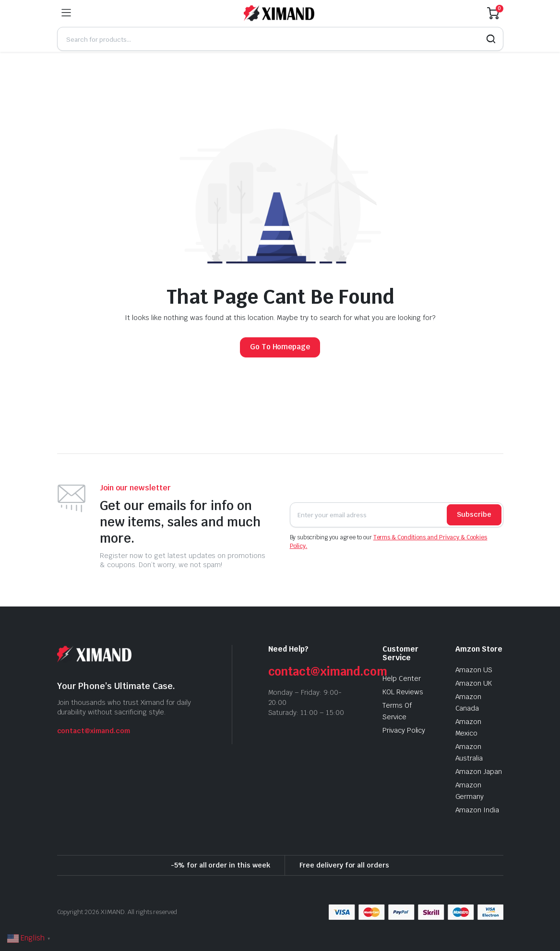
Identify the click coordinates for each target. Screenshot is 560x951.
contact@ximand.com (94, 731)
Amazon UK (474, 683)
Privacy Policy (404, 730)
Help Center (402, 678)
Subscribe (474, 514)
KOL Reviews (403, 692)
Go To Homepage (280, 347)
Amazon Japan (479, 772)
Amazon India (477, 810)
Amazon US (474, 670)
